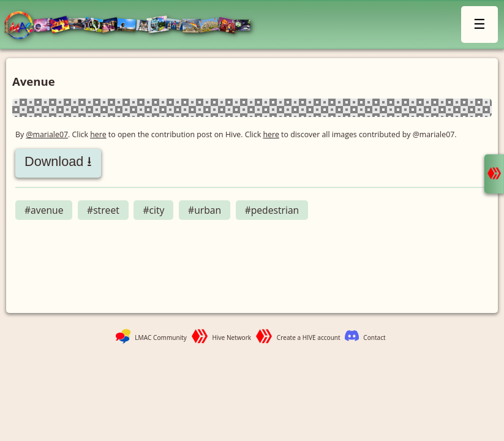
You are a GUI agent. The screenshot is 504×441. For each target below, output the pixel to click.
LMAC (133, 26)
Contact (374, 337)
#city (153, 210)
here (98, 134)
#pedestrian (272, 210)
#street (103, 210)
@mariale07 (47, 134)
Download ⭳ (58, 161)
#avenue (44, 210)
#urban (205, 210)
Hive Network (232, 337)
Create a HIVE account (309, 337)
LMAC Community (161, 337)
